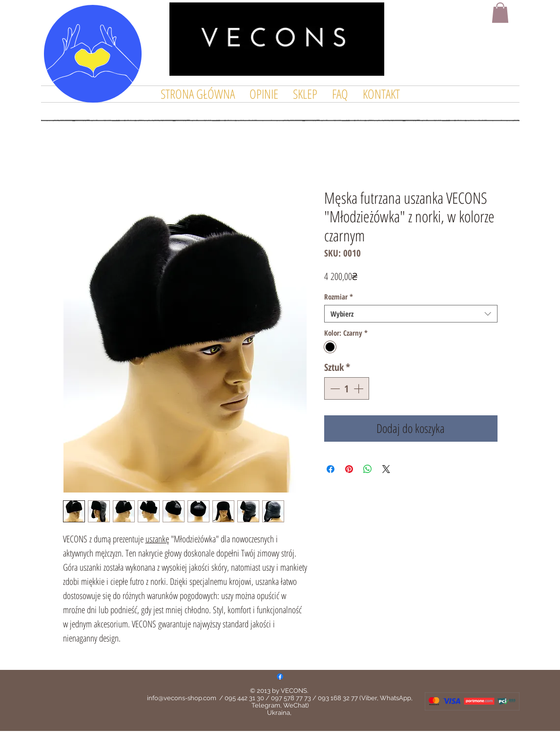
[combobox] (411, 314)
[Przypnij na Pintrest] (349, 469)
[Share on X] (386, 469)
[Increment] (359, 388)
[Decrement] (334, 388)
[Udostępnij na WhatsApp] (368, 469)
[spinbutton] (347, 388)
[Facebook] (280, 676)
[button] (500, 13)
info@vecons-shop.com (182, 698)
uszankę (157, 539)
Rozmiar (339, 297)
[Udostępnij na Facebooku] (331, 469)
